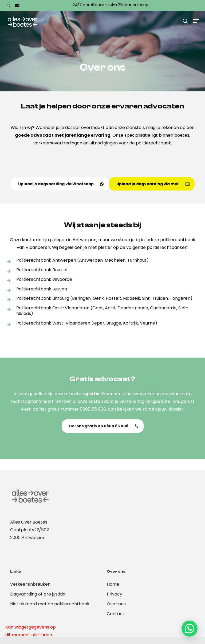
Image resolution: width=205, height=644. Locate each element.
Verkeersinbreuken (30, 584)
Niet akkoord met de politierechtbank (50, 604)
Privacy (115, 594)
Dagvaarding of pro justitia (38, 594)
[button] (196, 21)
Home (113, 584)
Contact (116, 614)
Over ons (116, 604)
